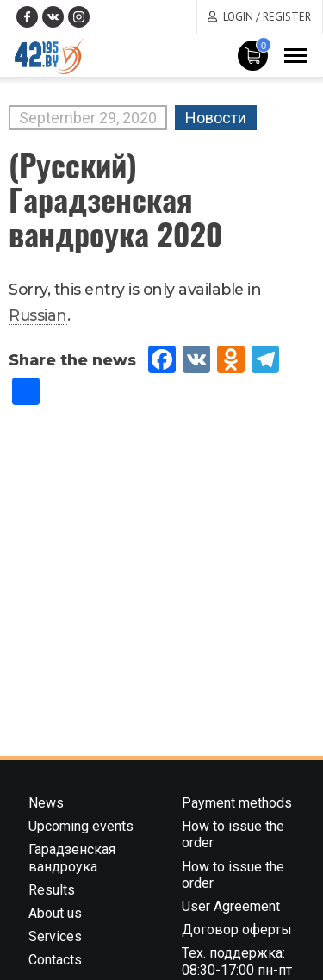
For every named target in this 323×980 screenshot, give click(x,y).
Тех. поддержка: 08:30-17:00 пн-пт (237, 961)
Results (52, 890)
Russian (38, 315)
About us (55, 913)
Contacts (55, 960)
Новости (216, 118)
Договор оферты (237, 930)
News (46, 803)
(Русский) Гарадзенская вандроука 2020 (115, 199)
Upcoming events (81, 826)
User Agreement (231, 906)
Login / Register (267, 17)
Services (55, 936)
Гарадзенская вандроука (72, 858)
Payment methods (237, 803)
